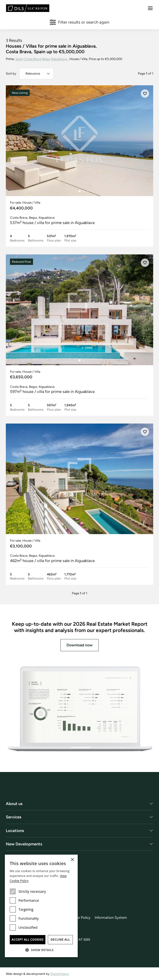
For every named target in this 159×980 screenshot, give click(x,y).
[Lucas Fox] (28, 8)
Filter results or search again (79, 22)
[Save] (145, 94)
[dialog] (41, 906)
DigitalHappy (60, 974)
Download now (79, 645)
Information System (111, 918)
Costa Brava (33, 59)
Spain (19, 59)
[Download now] (79, 710)
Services (14, 817)
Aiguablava (59, 59)
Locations (15, 831)
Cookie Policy (79, 918)
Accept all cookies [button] (27, 940)
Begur (46, 59)
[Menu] (150, 8)
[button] (41, 950)
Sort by (11, 73)
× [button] (72, 860)
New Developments (24, 844)
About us (14, 804)
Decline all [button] (60, 940)
